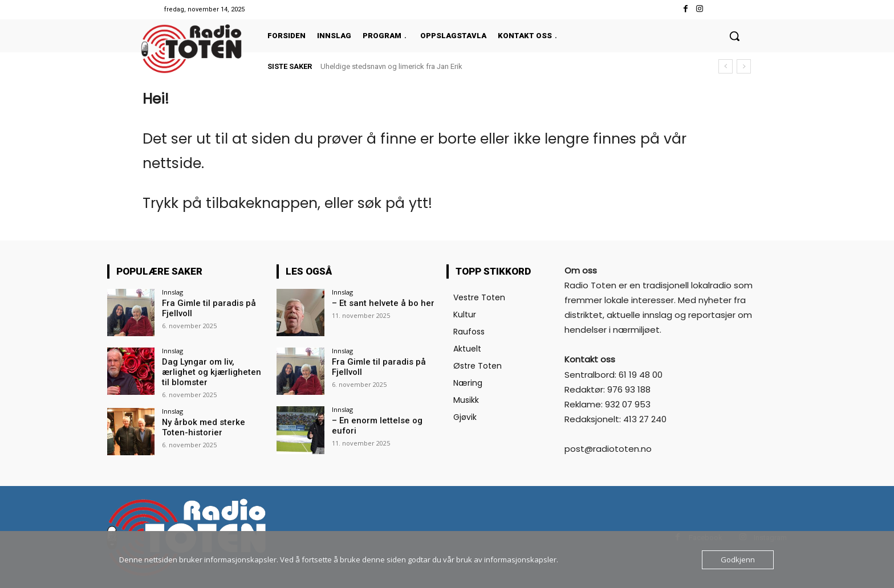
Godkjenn (738, 560)
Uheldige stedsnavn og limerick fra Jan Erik (391, 66)
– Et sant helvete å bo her (378, 303)
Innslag (172, 292)
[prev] (726, 66)
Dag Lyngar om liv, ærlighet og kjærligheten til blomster (214, 367)
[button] (734, 36)
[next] (744, 66)
